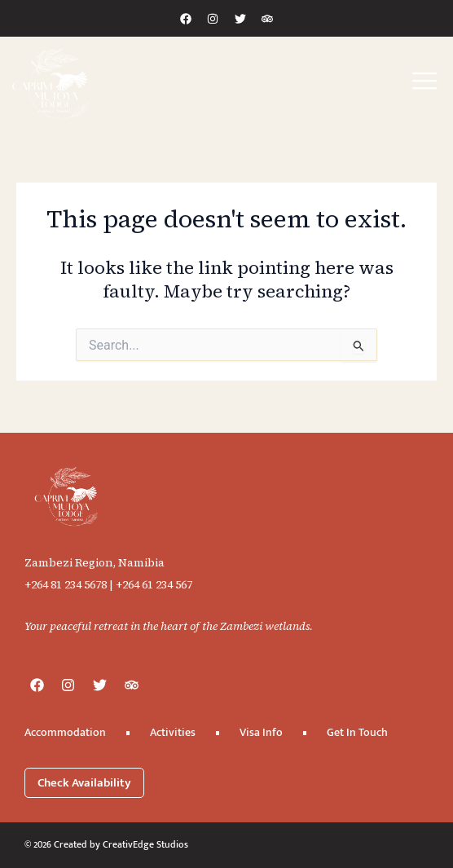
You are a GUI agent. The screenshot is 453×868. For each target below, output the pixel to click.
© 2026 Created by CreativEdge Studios (106, 844)
